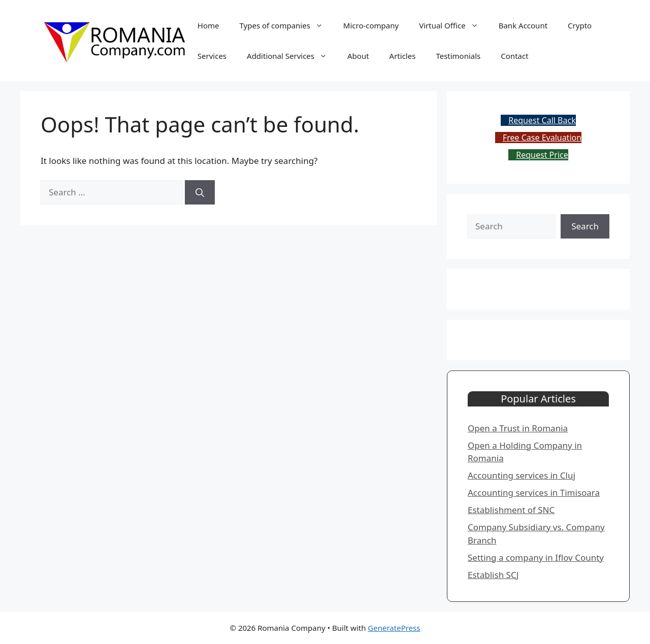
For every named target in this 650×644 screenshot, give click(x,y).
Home (208, 25)
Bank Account (523, 25)
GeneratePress (394, 628)
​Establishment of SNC (511, 510)
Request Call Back (542, 120)
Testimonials (458, 56)
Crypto (580, 25)
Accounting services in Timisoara (534, 493)
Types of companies (286, 25)
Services (212, 56)
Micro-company (371, 25)
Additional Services (292, 56)
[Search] (200, 192)
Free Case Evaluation (542, 138)
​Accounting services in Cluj (522, 475)
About (358, 56)
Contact (514, 56)
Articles (403, 56)
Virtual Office (454, 25)
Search (585, 226)
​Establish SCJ (493, 575)
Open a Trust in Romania (518, 428)
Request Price (542, 155)
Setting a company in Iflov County (536, 557)
